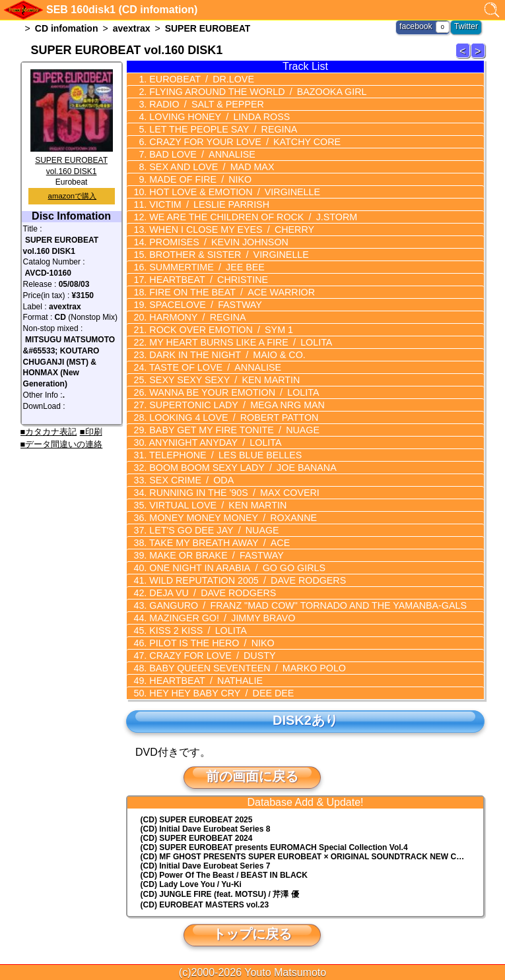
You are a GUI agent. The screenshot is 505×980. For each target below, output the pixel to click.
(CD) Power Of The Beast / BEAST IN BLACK (224, 875)
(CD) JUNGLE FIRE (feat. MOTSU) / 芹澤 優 (220, 894)
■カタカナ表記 (49, 432)
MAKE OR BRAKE (214, 555)
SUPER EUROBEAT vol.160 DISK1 (72, 160)
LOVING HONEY (217, 117)
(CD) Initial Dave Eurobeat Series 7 (206, 866)
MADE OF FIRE (198, 179)
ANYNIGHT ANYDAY (213, 443)
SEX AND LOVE (209, 167)
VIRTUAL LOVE (215, 505)
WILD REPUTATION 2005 (244, 580)
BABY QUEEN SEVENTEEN (244, 668)
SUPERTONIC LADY (234, 405)
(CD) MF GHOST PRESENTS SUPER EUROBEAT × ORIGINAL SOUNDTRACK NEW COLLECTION (312, 857)
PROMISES (216, 242)
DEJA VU (210, 593)
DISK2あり (305, 720)
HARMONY (195, 317)
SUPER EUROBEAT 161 (480, 58)
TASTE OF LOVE (212, 367)
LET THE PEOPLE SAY (220, 129)
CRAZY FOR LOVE (210, 656)
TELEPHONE (222, 455)
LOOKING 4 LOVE (231, 417)
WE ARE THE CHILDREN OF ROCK (250, 217)
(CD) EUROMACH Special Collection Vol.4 (274, 847)
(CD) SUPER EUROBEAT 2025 (197, 820)
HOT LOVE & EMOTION (231, 192)
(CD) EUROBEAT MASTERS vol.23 (205, 905)
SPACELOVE (203, 305)
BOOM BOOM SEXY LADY (239, 468)
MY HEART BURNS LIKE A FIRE (237, 342)
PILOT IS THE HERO (209, 643)
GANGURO (303, 605)
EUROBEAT (199, 79)
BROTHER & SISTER (226, 255)
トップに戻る (252, 934)
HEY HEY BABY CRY (219, 693)
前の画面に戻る (252, 776)
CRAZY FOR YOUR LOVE (242, 142)
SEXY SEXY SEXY (221, 380)
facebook (417, 26)
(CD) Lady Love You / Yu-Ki (191, 884)
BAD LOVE (200, 154)
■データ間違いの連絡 (62, 444)
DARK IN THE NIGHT (224, 355)
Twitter (466, 26)
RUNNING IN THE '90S (231, 493)
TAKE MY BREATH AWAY (217, 543)
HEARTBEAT (206, 280)
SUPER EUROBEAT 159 (465, 58)
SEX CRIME (189, 480)
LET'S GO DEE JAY (211, 530)
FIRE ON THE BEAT (229, 292)
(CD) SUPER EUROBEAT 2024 (197, 838)
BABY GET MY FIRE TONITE (231, 430)
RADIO (204, 104)
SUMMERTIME (204, 267)
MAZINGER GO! (219, 618)
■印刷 (91, 432)
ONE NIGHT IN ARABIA (234, 568)
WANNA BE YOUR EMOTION (231, 392)
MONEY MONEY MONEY (230, 518)
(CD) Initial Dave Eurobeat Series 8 (206, 829)
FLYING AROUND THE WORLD (254, 92)
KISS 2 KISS (195, 630)
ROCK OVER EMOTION (218, 330)
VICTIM (207, 204)
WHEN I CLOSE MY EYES (228, 230)
